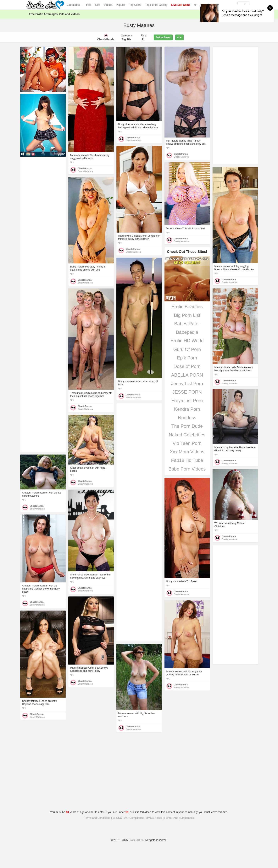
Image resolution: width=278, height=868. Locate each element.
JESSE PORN (187, 392)
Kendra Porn (187, 409)
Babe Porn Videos (187, 469)
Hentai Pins (171, 818)
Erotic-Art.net (136, 840)
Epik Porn (187, 358)
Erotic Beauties (187, 307)
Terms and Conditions (97, 818)
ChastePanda (85, 168)
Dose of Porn (187, 366)
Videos (108, 5)
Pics (89, 5)
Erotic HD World (187, 341)
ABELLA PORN (187, 375)
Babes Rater (187, 324)
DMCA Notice (154, 818)
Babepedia (187, 332)
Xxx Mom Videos (187, 452)
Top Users (135, 5)
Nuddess (187, 418)
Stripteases (187, 818)
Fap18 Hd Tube (187, 460)
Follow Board (163, 37)
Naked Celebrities (187, 435)
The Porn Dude (187, 426)
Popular (121, 5)
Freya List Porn (187, 400)
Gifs (98, 5)
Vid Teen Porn (187, 443)
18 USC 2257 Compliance (128, 818)
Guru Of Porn (187, 349)
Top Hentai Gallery (156, 5)
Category (126, 37)
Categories (75, 5)
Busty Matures (85, 171)
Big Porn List (187, 315)
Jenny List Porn (187, 383)
